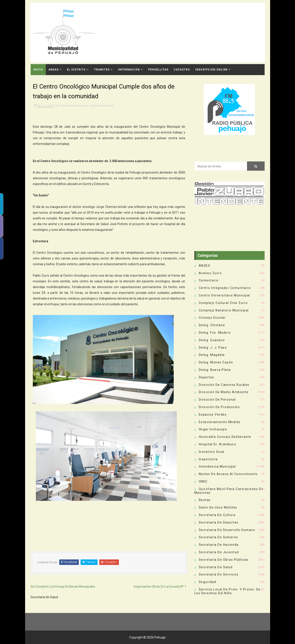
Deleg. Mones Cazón (216, 362)
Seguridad (207, 582)
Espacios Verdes (213, 415)
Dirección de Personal (217, 400)
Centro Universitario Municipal (224, 295)
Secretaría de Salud (101, 106)
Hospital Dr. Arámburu (218, 444)
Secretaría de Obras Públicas (224, 560)
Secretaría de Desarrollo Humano (227, 530)
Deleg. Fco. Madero (215, 333)
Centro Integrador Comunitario (225, 288)
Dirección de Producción (219, 407)
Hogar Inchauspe (213, 429)
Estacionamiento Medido (220, 422)
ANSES (205, 266)
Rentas (205, 500)
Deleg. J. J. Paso (213, 348)
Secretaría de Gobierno (218, 537)
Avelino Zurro (210, 273)
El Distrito (76, 70)
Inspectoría (208, 459)
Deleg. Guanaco (212, 340)
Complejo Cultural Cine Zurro (223, 303)
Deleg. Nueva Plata (215, 370)
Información (129, 70)
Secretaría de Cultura (217, 515)
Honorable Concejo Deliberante (225, 437)
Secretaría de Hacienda (219, 545)
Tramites (102, 70)
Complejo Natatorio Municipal (224, 310)
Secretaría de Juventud (219, 552)
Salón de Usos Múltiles (218, 507)
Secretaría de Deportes (219, 522)
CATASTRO (182, 70)
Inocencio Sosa (212, 452)
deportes (206, 377)
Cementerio (209, 280)
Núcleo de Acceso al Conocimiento (228, 474)
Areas (53, 70)
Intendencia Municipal (74, 106)
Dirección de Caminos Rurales (224, 385)
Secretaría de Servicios (219, 574)
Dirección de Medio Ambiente (224, 392)
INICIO (38, 70)
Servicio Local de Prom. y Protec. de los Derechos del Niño (228, 591)
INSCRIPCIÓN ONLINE (211, 70)
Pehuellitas (158, 70)
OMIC (203, 481)
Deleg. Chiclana (212, 325)
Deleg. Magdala (212, 355)
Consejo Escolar (212, 318)
